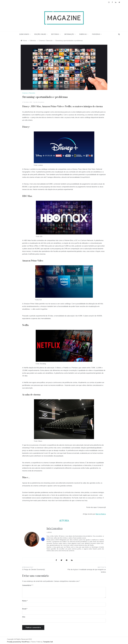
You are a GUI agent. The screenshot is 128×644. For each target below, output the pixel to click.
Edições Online (41, 34)
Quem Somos (25, 34)
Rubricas (84, 34)
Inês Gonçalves (40, 102)
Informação (70, 34)
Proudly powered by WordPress (18, 642)
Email (25, 609)
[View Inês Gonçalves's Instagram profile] (43, 539)
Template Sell (48, 642)
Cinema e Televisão (29, 93)
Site (24, 617)
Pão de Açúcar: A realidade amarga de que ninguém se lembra (87, 571)
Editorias (56, 34)
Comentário (27, 585)
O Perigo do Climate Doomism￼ (33, 569)
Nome (25, 601)
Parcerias (97, 34)
